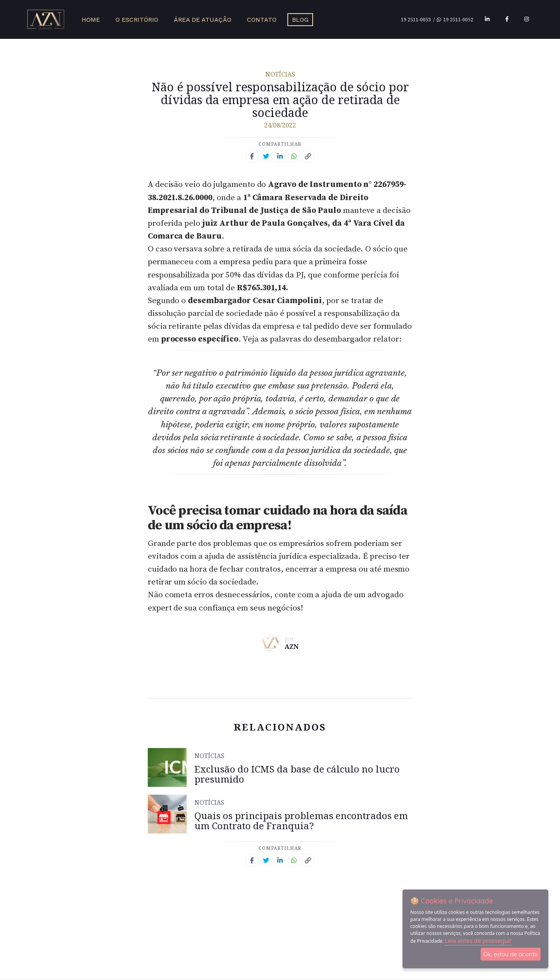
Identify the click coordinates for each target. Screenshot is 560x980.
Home (91, 20)
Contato (262, 20)
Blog (300, 20)
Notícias (280, 74)
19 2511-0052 (455, 20)
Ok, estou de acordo (511, 954)
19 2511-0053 (416, 20)
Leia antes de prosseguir (478, 940)
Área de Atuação (203, 20)
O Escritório (137, 20)
